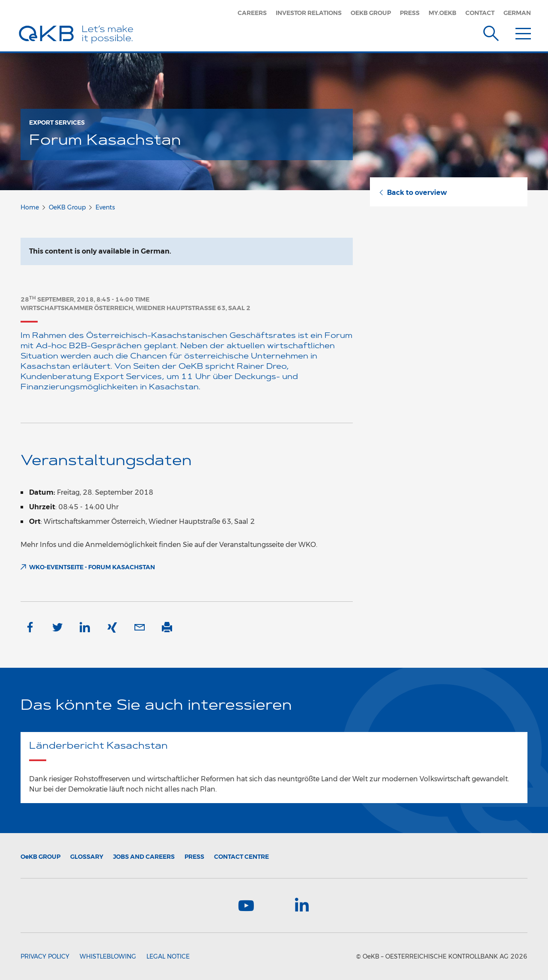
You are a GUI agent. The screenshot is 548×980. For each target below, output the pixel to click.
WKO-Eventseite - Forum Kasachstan (92, 567)
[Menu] (523, 32)
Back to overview (413, 193)
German (517, 13)
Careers (252, 13)
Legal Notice (168, 956)
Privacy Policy (45, 956)
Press (410, 13)
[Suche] (491, 32)
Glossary (87, 857)
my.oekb (442, 13)
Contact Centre (241, 857)
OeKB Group (371, 13)
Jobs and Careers (144, 857)
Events (105, 207)
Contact (480, 13)
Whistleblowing (108, 956)
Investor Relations (309, 13)
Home (30, 207)
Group (40, 857)
